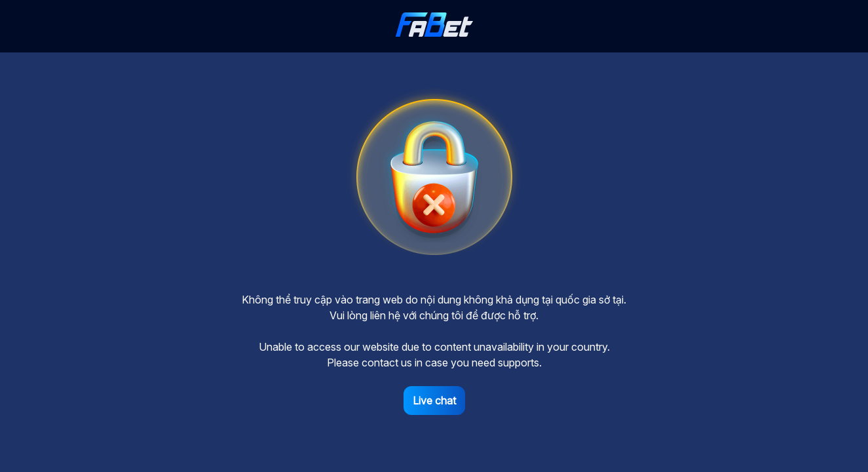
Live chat (434, 401)
